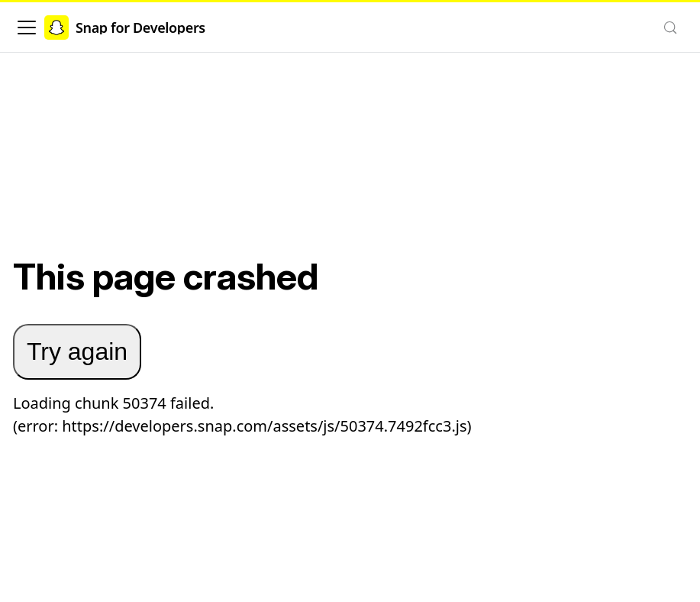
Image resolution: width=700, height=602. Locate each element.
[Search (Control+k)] (670, 28)
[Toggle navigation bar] (27, 28)
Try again (77, 351)
